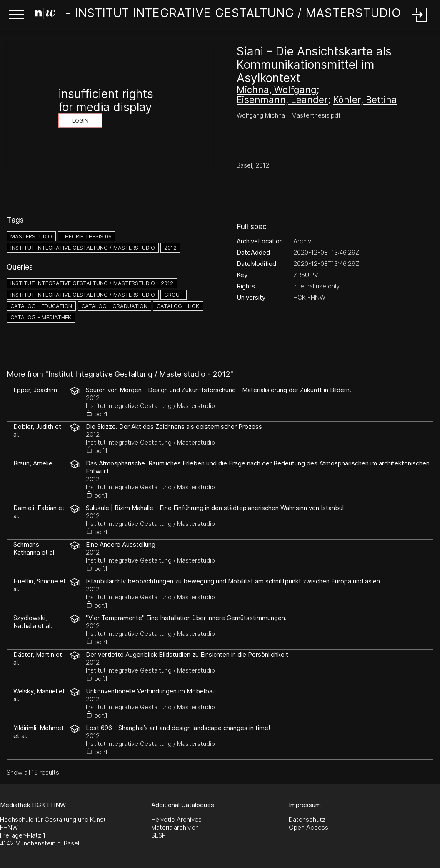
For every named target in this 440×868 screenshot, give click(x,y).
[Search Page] (218, 15)
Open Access (309, 827)
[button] (17, 15)
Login (80, 121)
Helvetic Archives (176, 819)
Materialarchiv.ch (175, 827)
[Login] (420, 22)
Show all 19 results (33, 772)
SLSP (159, 835)
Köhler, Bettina (365, 100)
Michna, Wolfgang (277, 90)
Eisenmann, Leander (282, 100)
